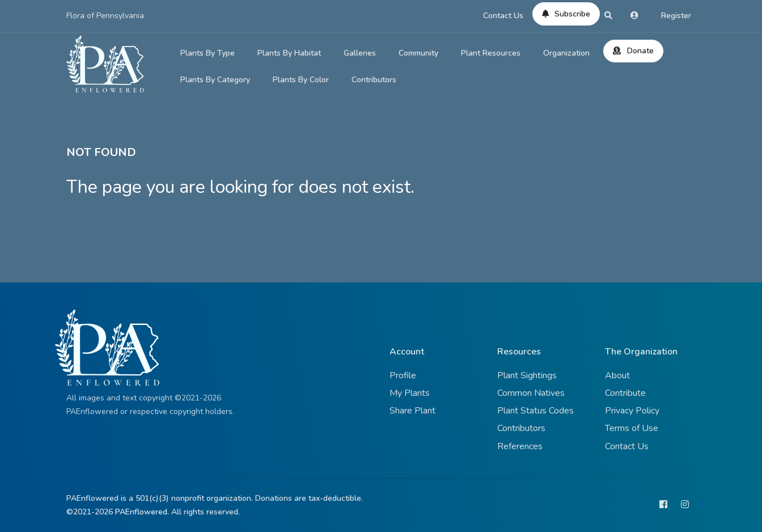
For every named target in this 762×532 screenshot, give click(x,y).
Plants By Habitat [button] (289, 53)
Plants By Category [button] (215, 80)
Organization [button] (566, 53)
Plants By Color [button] (301, 80)
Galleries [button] (360, 53)
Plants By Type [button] (208, 53)
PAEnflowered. (142, 512)
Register (676, 16)
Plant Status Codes (535, 411)
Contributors (374, 80)
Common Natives (531, 393)
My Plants (410, 393)
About (617, 375)
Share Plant (412, 411)
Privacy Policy (632, 411)
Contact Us (503, 16)
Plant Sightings (527, 375)
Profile (403, 375)
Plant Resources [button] (491, 53)
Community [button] (418, 53)
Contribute (625, 393)
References (520, 446)
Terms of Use (632, 428)
